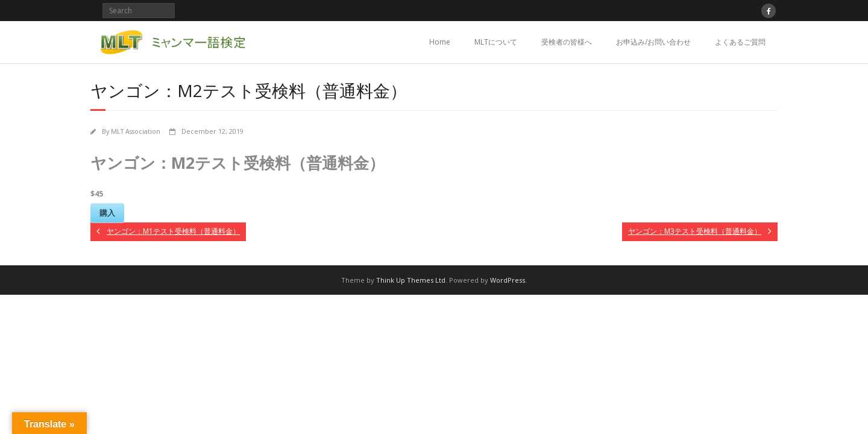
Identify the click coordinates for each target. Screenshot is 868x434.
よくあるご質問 (740, 42)
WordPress (508, 280)
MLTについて (496, 42)
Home (440, 42)
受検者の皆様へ (567, 42)
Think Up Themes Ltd (411, 280)
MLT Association (136, 131)
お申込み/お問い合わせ (653, 42)
